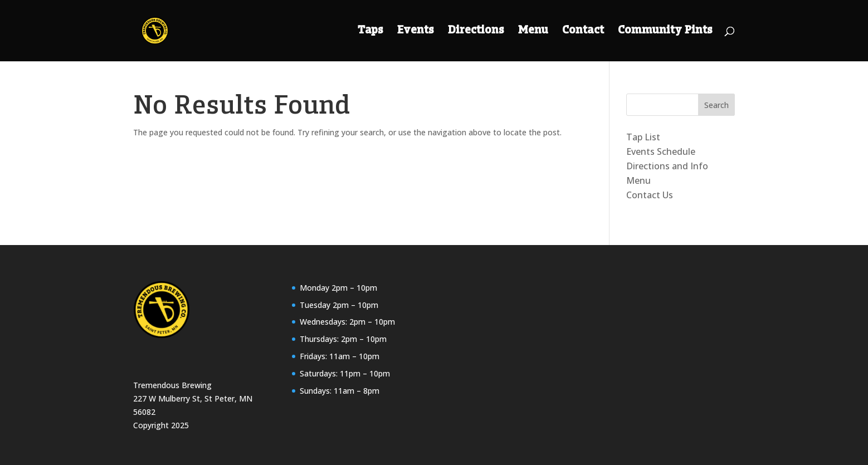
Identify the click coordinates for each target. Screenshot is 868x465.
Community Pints (665, 31)
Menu (533, 31)
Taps (370, 31)
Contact (583, 31)
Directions (476, 31)
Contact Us (650, 195)
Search (716, 105)
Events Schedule (661, 151)
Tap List (643, 137)
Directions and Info (667, 166)
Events (416, 31)
